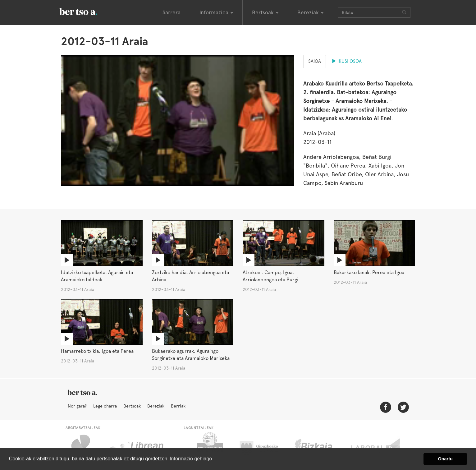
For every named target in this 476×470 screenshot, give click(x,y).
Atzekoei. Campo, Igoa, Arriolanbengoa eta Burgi (270, 276)
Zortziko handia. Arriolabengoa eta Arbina (190, 276)
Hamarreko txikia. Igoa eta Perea (97, 351)
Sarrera (172, 12)
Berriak (178, 406)
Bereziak (156, 406)
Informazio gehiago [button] (191, 459)
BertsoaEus (87, 11)
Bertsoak (132, 406)
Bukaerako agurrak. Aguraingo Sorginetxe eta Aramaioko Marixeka (191, 355)
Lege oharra (105, 406)
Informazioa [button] (216, 12)
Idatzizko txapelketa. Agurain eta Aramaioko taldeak (97, 276)
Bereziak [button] (310, 12)
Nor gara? (77, 406)
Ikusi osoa (347, 61)
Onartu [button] (445, 459)
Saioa (315, 61)
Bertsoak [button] (265, 12)
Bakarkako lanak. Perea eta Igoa (369, 272)
